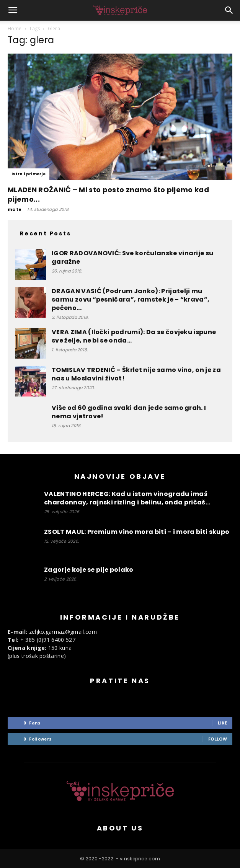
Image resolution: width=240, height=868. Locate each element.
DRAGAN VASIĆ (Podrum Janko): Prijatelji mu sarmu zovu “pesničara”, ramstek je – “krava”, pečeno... (131, 299)
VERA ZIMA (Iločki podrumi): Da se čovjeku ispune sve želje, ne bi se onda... (134, 336)
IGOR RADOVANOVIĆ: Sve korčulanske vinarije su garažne (132, 257)
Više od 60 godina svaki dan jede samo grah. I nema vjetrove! (129, 412)
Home (15, 29)
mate (15, 209)
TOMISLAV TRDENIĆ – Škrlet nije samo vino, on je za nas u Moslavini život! (136, 374)
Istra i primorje (29, 174)
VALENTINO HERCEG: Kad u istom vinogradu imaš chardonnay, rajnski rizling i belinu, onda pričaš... (127, 498)
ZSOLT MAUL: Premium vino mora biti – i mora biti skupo (137, 532)
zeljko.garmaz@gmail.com (63, 632)
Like (222, 723)
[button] (13, 10)
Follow (218, 739)
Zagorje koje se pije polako (89, 570)
